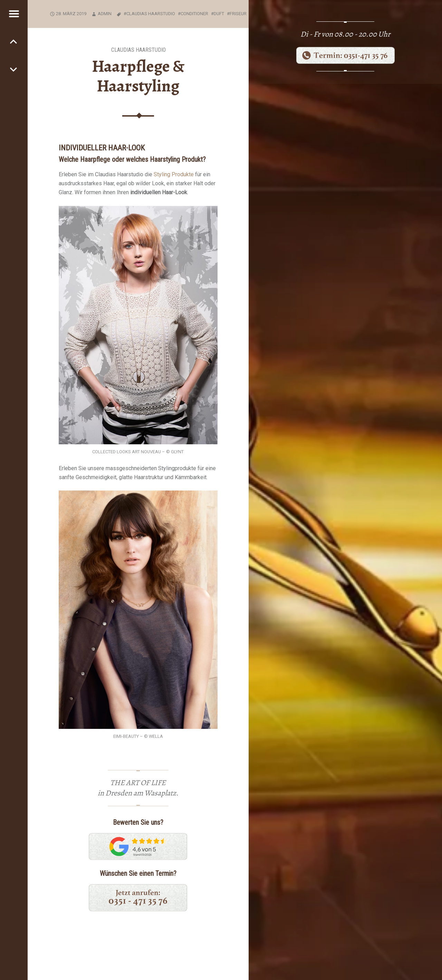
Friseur (238, 14)
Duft (219, 14)
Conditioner (194, 14)
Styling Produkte (174, 174)
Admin (105, 14)
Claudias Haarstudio (138, 50)
